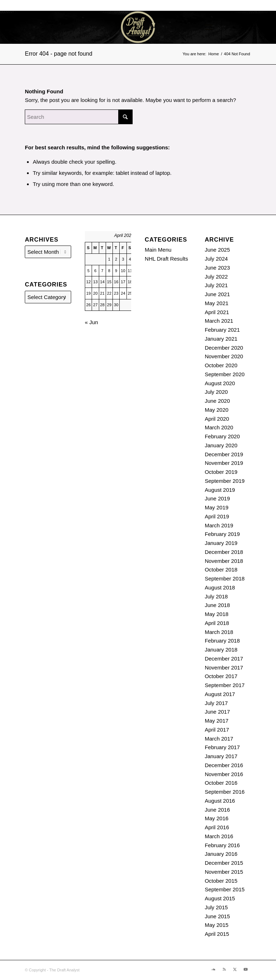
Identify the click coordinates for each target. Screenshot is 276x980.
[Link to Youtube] (265, 27)
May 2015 (217, 925)
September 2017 (225, 685)
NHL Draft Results (166, 259)
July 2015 (216, 907)
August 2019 (220, 490)
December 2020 (224, 348)
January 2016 (221, 854)
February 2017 (222, 747)
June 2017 (217, 712)
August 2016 (220, 801)
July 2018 (216, 596)
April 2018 (217, 623)
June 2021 (217, 294)
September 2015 (225, 889)
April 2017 (217, 730)
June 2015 (217, 916)
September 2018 (225, 578)
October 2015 (221, 881)
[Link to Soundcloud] (233, 27)
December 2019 (224, 454)
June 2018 (217, 605)
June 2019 (217, 498)
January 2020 (221, 445)
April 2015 (217, 934)
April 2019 (217, 516)
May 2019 (217, 507)
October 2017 (221, 676)
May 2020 (217, 410)
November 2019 (224, 463)
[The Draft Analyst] (138, 27)
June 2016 (217, 810)
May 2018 (217, 614)
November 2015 (224, 872)
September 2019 (225, 481)
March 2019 (219, 525)
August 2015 (220, 898)
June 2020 (217, 401)
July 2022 (216, 277)
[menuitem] (209, 27)
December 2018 (224, 552)
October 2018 (221, 570)
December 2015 (224, 863)
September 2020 (225, 374)
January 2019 (221, 543)
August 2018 (220, 587)
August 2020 (220, 383)
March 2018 (219, 632)
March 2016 (219, 836)
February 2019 (222, 534)
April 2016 (217, 827)
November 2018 (224, 561)
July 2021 (216, 285)
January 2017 (221, 756)
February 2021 (222, 330)
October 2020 (221, 365)
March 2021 (219, 321)
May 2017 (217, 721)
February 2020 (222, 436)
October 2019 (221, 472)
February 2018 (222, 641)
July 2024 (216, 259)
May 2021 (217, 303)
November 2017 (224, 668)
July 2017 (216, 703)
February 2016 (222, 845)
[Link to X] (254, 27)
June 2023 (217, 268)
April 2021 (217, 312)
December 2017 (224, 659)
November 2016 (224, 774)
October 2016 (221, 783)
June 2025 (217, 250)
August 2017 (220, 694)
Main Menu (158, 250)
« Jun (91, 322)
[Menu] (209, 27)
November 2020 (224, 356)
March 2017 (219, 739)
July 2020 (216, 392)
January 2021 (221, 339)
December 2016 (224, 765)
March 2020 (219, 427)
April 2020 (217, 419)
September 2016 (225, 792)
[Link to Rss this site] (244, 27)
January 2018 (221, 650)
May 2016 (217, 818)
